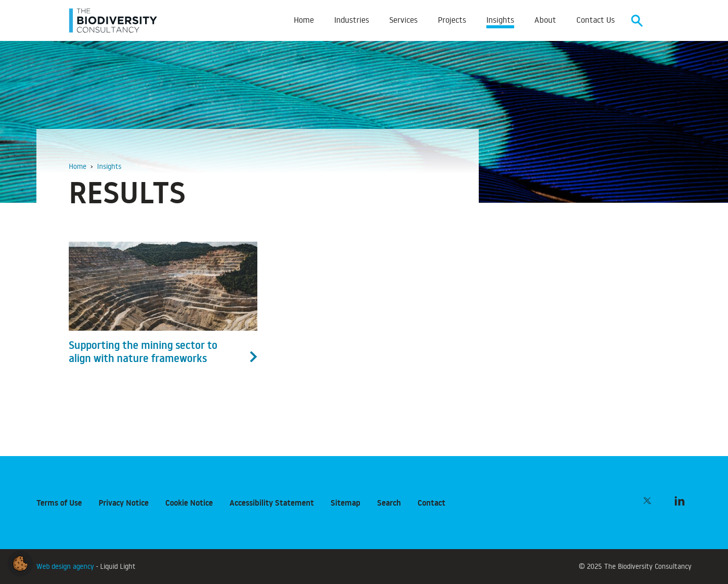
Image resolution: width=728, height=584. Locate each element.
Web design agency (66, 566)
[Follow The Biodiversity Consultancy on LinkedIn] (679, 501)
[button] (20, 562)
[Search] (637, 20)
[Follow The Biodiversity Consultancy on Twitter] (647, 501)
